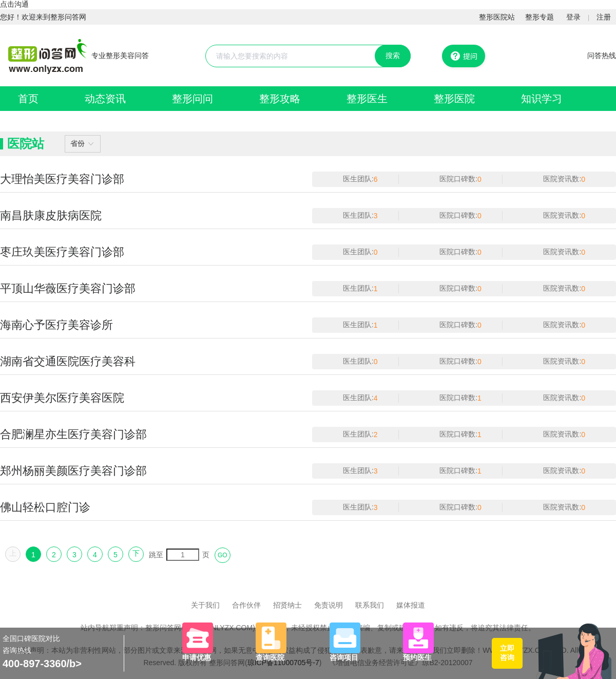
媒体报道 (411, 605)
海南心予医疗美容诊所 (56, 325)
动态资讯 (105, 99)
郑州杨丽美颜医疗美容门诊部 (73, 471)
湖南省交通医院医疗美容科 (68, 361)
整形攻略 (280, 99)
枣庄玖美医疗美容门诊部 (62, 252)
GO (223, 555)
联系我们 (370, 605)
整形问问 (192, 99)
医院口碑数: (458, 179)
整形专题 (540, 17)
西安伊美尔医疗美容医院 (62, 398)
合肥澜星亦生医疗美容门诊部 (73, 434)
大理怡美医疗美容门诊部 (62, 179)
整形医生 (367, 99)
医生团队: (358, 179)
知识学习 (542, 99)
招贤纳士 (287, 605)
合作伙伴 (246, 605)
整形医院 (454, 99)
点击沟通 (14, 4)
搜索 (393, 55)
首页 (28, 99)
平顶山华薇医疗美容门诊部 (68, 288)
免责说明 (329, 605)
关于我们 (205, 605)
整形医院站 (497, 17)
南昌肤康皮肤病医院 (51, 215)
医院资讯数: (562, 179)
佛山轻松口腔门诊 (45, 507)
